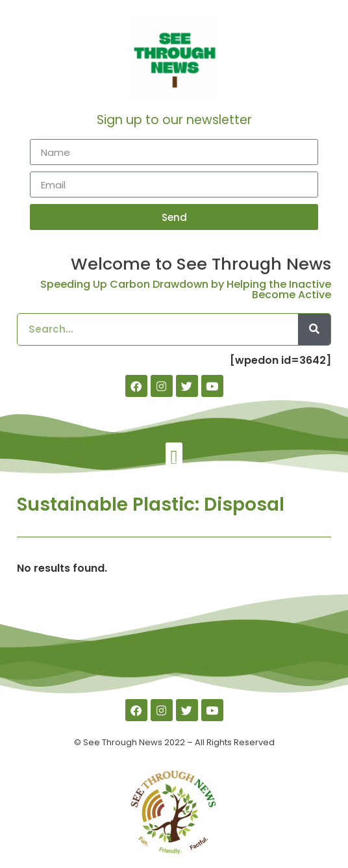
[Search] (314, 329)
